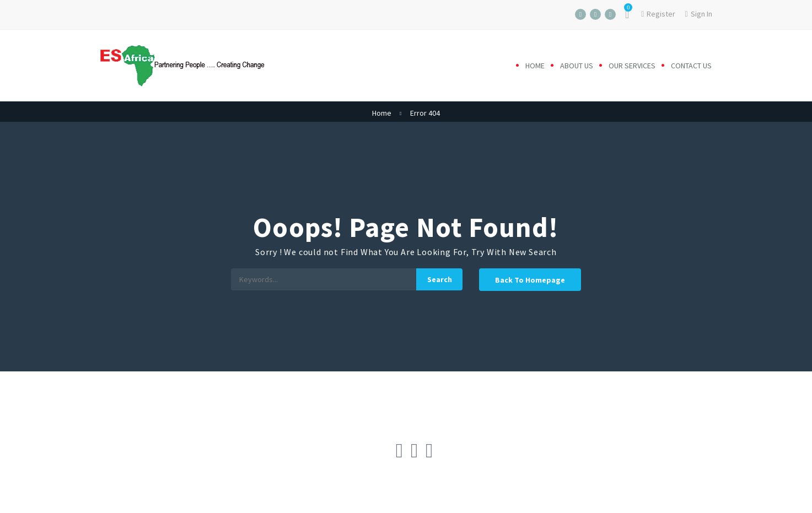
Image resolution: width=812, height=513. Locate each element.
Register (658, 14)
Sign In (698, 14)
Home (535, 66)
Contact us (691, 66)
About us (577, 66)
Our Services (632, 66)
